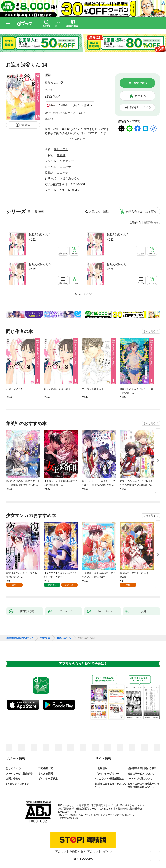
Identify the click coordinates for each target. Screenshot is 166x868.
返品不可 (50, 119)
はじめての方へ (14, 768)
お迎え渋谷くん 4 (118, 264)
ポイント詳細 (81, 105)
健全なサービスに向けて (141, 774)
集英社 (61, 155)
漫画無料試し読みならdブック (20, 638)
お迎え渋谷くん (70, 178)
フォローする (62, 82)
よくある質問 (46, 774)
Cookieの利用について (140, 779)
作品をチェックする (140, 107)
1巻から (136, 223)
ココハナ (65, 167)
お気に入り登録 (99, 211)
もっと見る (149, 331)
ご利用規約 (101, 768)
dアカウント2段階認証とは (110, 779)
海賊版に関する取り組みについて (111, 785)
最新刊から (152, 223)
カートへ (140, 96)
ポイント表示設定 (48, 779)
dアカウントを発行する (68, 851)
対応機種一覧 (46, 768)
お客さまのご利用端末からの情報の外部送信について (143, 785)
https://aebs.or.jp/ (69, 818)
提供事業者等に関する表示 (142, 768)
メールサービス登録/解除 (20, 774)
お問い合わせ (13, 779)
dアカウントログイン (18, 784)
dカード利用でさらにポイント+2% (64, 113)
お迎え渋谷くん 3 (40, 264)
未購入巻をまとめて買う (141, 212)
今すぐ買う (140, 83)
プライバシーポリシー (107, 774)
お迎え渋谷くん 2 (118, 234)
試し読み (25, 125)
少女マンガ (67, 161)
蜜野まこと (52, 82)
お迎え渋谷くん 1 (40, 234)
